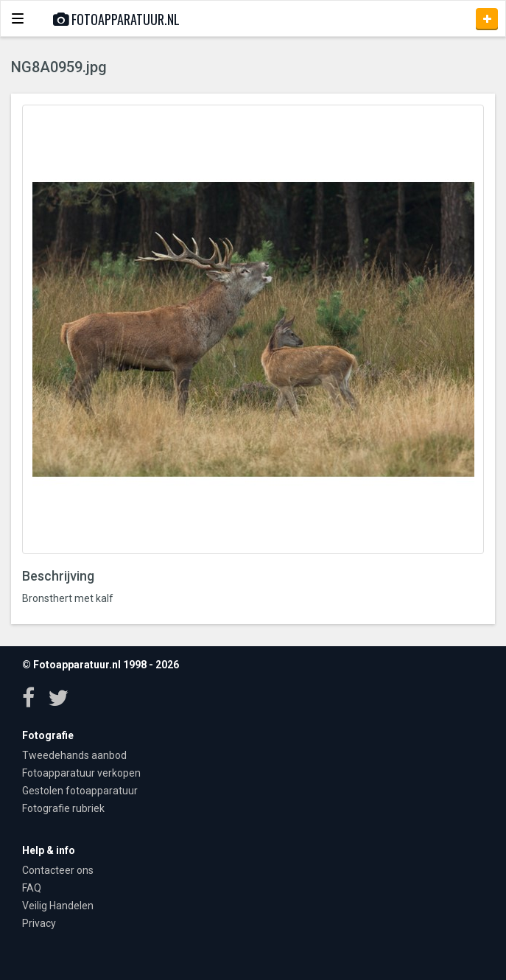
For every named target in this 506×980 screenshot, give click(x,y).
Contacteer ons (58, 870)
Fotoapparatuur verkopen (81, 773)
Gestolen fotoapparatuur (80, 791)
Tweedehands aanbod (74, 755)
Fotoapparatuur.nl (116, 19)
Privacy (39, 923)
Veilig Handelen (58, 906)
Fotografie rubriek (63, 808)
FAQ (32, 888)
